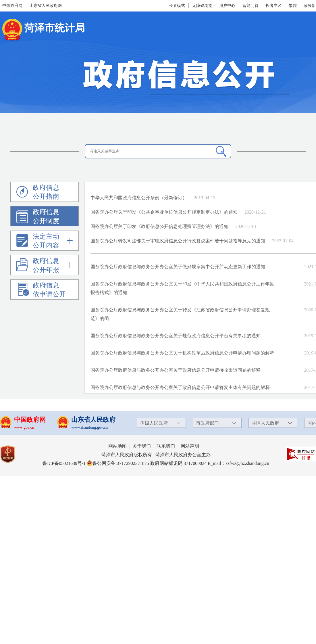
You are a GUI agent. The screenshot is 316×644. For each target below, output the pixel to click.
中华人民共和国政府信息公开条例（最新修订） (139, 198)
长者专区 (273, 6)
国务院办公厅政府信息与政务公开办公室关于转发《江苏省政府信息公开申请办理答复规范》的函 (180, 314)
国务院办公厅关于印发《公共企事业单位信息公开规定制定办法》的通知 (164, 212)
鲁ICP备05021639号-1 (64, 463)
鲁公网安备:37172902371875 (118, 463)
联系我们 (166, 446)
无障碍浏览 (202, 6)
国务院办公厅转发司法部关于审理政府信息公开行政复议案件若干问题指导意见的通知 (178, 241)
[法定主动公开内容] (45, 242)
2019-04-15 (205, 198)
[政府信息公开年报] (45, 266)
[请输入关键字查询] (158, 151)
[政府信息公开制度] (25, 220)
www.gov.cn (24, 427)
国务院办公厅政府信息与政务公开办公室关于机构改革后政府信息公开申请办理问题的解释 (182, 353)
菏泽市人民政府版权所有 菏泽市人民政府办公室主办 (156, 455)
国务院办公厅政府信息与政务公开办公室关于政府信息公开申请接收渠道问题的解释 (176, 370)
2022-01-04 (283, 241)
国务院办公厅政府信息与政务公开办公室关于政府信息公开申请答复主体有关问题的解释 (180, 387)
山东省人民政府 (93, 420)
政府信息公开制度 (38, 217)
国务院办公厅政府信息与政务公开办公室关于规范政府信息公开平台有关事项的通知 (176, 336)
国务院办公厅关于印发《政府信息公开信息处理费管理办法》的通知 (159, 226)
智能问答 (251, 6)
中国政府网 (12, 6)
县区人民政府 (265, 423)
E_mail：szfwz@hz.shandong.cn (238, 463)
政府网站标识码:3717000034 (178, 463)
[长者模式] (178, 6)
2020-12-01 (246, 226)
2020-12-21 (255, 212)
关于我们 (142, 446)
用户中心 (227, 6)
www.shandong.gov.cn (89, 427)
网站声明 (190, 446)
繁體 (293, 6)
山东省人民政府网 (46, 6)
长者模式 (177, 6)
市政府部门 (207, 423)
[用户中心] (228, 6)
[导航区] (45, 241)
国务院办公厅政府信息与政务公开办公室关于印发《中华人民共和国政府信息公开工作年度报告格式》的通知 (182, 288)
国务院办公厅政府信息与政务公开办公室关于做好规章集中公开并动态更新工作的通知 (178, 267)
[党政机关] (13, 454)
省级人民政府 (154, 423)
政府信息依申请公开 (41, 291)
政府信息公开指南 (38, 193)
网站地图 (117, 446)
